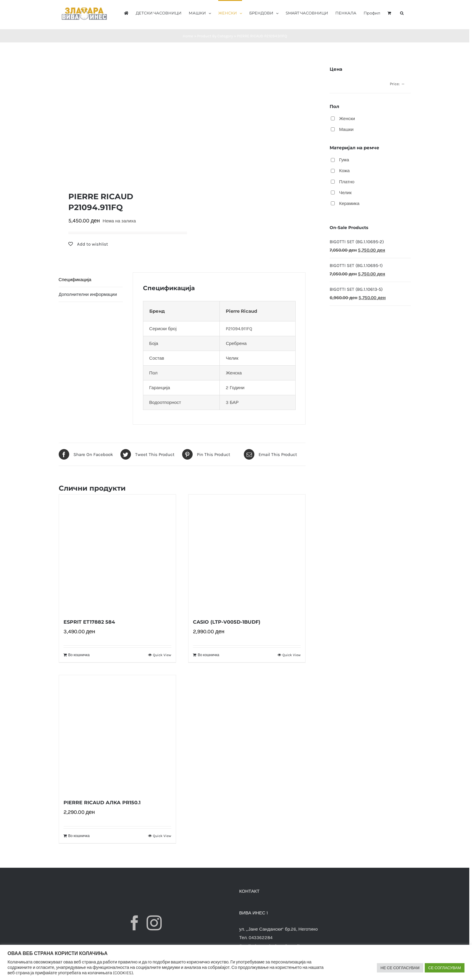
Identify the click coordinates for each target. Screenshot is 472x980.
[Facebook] (135, 923)
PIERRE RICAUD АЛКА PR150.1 (102, 803)
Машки (346, 129)
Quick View (162, 655)
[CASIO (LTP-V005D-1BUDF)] (247, 553)
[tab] (91, 280)
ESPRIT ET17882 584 (89, 622)
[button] (402, 13)
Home (188, 36)
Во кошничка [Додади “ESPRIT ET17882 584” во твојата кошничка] (79, 655)
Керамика (349, 203)
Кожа (344, 171)
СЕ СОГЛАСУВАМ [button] (445, 968)
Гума (344, 160)
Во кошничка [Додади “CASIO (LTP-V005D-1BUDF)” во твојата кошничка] (208, 655)
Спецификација (75, 280)
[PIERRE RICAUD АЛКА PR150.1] (117, 733)
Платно (347, 182)
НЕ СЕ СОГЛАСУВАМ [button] (400, 968)
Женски (347, 119)
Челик (345, 193)
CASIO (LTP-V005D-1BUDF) (227, 622)
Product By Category (215, 36)
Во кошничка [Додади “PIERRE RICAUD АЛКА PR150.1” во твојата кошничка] (79, 836)
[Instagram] (154, 923)
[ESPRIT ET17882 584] (117, 553)
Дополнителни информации (88, 294)
